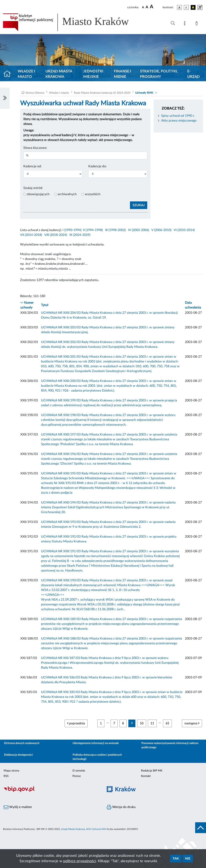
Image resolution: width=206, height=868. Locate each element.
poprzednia (76, 723)
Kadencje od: (32, 166)
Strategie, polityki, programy (159, 74)
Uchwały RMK (144, 93)
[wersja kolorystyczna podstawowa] (179, 7)
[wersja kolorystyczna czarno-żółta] (193, 7)
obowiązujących (38, 194)
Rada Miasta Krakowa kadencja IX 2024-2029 (102, 93)
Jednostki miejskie (93, 74)
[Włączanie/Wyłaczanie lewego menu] (5, 98)
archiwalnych (67, 194)
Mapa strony (11, 771)
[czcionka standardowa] (143, 7)
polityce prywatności (80, 861)
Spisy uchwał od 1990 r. (178, 116)
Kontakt (146, 776)
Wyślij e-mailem (18, 807)
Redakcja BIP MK (152, 771)
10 (142, 723)
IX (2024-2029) (80, 235)
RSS (6, 776)
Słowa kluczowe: (35, 148)
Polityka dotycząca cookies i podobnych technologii (97, 757)
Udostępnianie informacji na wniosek (96, 743)
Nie (188, 859)
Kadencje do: (97, 166)
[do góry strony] (201, 828)
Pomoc (77, 776)
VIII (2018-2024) (56, 235)
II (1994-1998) (93, 230)
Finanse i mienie (122, 74)
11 (152, 723)
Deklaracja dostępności (18, 755)
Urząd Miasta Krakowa (59, 74)
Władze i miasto (26, 74)
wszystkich (93, 194)
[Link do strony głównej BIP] (72, 22)
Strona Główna (35, 93)
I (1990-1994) (72, 230)
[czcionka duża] (156, 7)
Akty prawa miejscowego (179, 121)
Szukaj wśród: (33, 188)
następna (192, 723)
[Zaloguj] (197, 24)
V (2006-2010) (161, 230)
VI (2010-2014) (184, 230)
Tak (176, 859)
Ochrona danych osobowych (22, 743)
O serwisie (79, 771)
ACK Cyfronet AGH (96, 829)
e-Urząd (194, 74)
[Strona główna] (9, 74)
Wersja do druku (121, 807)
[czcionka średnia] (147, 7)
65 (167, 723)
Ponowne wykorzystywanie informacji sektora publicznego (170, 745)
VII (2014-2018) (31, 235)
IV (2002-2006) (139, 230)
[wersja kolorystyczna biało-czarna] (186, 7)
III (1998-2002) (115, 230)
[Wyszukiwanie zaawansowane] (173, 23)
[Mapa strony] (185, 24)
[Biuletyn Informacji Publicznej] (51, 791)
